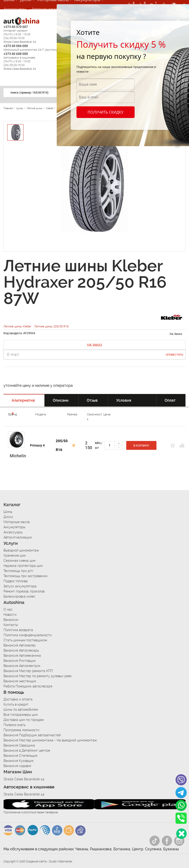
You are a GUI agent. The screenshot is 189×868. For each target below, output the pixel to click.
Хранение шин (15, 555)
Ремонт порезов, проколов (24, 591)
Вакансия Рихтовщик (20, 661)
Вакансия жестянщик (20, 681)
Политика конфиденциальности (28, 635)
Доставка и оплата (18, 699)
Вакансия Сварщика (19, 745)
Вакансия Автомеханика (22, 656)
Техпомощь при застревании (25, 576)
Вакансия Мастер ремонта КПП (28, 671)
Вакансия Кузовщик (19, 761)
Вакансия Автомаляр (20, 645)
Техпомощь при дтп (18, 571)
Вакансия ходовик (17, 766)
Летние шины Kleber (18, 326)
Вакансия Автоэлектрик (22, 666)
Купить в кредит (16, 704)
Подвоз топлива (16, 581)
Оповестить (174, 355)
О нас (8, 609)
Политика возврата (18, 630)
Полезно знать (14, 725)
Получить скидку (106, 112)
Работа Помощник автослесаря (28, 686)
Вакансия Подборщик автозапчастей (32, 735)
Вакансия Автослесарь (21, 650)
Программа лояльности (21, 730)
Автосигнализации (49, 9)
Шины (8, 512)
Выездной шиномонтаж (21, 550)
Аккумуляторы (14, 527)
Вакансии (11, 620)
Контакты (11, 625)
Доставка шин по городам (24, 720)
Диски (8, 517)
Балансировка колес (19, 596)
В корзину (141, 446)
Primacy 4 (37, 445)
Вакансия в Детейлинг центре (27, 750)
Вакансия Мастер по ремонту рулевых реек (38, 676)
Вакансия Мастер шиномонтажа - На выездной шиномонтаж (50, 740)
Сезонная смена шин (20, 561)
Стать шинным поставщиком (25, 640)
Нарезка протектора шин (23, 566)
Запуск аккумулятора (20, 586)
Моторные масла (17, 522)
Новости (10, 615)
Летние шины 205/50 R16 (51, 326)
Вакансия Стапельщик (21, 756)
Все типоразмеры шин (21, 715)
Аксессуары (15, 9)
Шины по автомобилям (21, 710)
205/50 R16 (62, 445)
